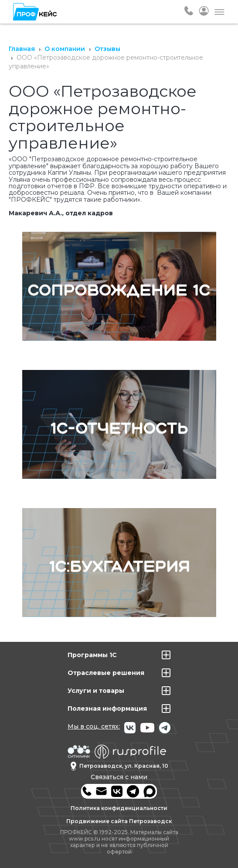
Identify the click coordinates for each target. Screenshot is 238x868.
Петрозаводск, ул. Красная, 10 (119, 766)
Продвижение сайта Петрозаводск (119, 821)
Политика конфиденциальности (119, 808)
